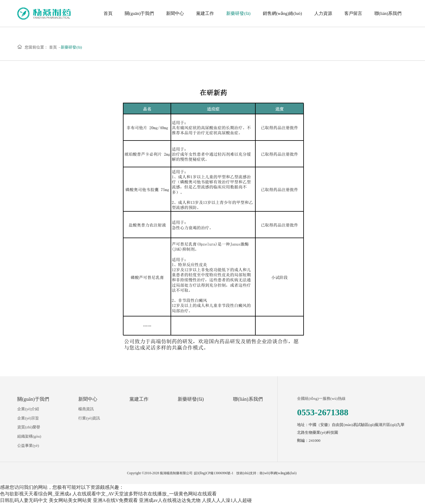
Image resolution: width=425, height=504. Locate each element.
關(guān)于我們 (139, 13)
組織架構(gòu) (29, 436)
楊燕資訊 (86, 409)
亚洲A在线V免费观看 (115, 500)
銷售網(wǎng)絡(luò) (282, 13)
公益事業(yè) (28, 446)
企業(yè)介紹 (28, 409)
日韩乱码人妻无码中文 (24, 500)
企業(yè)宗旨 (28, 418)
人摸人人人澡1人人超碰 (227, 500)
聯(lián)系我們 (388, 13)
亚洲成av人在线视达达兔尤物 (170, 500)
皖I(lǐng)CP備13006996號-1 (214, 473)
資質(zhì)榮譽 (29, 427)
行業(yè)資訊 (89, 418)
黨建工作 (205, 13)
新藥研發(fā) (238, 13)
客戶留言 (353, 13)
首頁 (108, 13)
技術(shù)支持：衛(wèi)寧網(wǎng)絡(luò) (266, 473)
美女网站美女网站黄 (70, 500)
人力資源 (323, 13)
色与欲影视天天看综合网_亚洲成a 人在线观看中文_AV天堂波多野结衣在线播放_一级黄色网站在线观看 (108, 494)
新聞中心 (175, 13)
